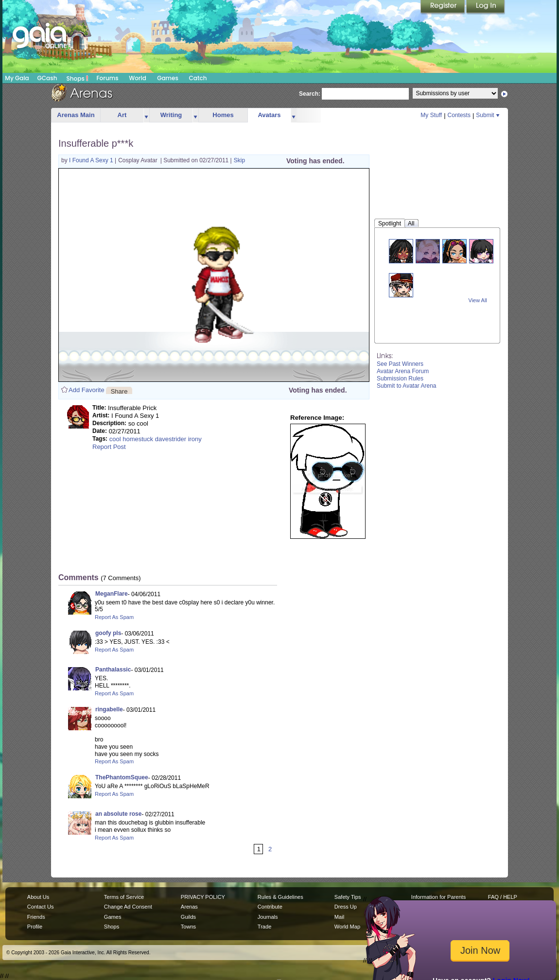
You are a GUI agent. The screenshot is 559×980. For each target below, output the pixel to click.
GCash (47, 78)
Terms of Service (124, 897)
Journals (268, 917)
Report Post (109, 447)
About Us (38, 897)
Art (122, 115)
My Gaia (17, 78)
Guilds (188, 917)
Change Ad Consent (128, 907)
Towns (188, 927)
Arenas (189, 907)
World (138, 78)
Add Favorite (87, 390)
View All (478, 300)
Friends (36, 917)
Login (486, 7)
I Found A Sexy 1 (92, 160)
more (146, 115)
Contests (459, 115)
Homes (223, 115)
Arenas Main (76, 115)
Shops (78, 78)
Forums (107, 78)
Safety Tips (348, 897)
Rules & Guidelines (280, 897)
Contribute (270, 907)
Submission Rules (400, 378)
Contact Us (41, 907)
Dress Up (346, 907)
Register (443, 7)
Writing (171, 115)
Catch (198, 78)
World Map (347, 927)
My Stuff (431, 115)
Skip (239, 160)
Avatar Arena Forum (403, 371)
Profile (35, 927)
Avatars (269, 115)
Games (168, 78)
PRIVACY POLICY (203, 897)
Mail (339, 917)
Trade (264, 927)
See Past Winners (400, 364)
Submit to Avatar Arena (407, 386)
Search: (310, 94)
